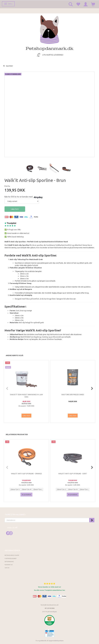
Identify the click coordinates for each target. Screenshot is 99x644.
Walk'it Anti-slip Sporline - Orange (26, 474)
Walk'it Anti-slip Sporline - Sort (73, 474)
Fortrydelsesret (11, 558)
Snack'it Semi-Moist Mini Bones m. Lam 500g (26, 396)
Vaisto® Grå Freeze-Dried (73, 395)
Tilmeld (92, 520)
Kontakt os (9, 565)
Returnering (9, 562)
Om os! (7, 568)
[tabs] (71, 4)
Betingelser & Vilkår (12, 555)
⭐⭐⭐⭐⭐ (49, 584)
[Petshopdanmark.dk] (50, 33)
